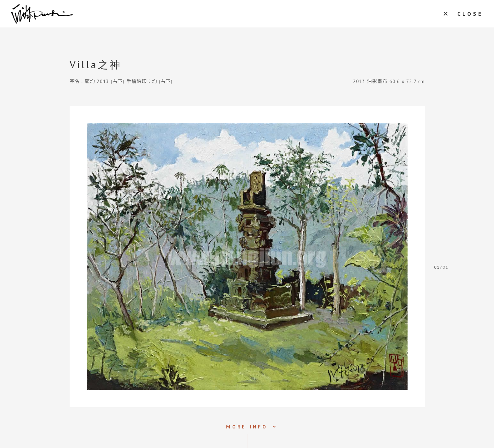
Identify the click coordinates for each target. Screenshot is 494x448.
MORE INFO (247, 427)
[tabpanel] (247, 257)
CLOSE (470, 14)
